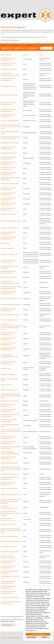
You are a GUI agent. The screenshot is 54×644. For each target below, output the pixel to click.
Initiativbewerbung (42, 37)
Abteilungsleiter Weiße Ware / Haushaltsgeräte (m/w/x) (8, 582)
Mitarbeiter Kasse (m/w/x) (7, 248)
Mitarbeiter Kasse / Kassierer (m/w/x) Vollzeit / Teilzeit (10, 178)
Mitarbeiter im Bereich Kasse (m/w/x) (10, 299)
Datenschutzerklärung (14, 638)
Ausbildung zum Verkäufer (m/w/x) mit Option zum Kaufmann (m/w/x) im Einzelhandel (11, 501)
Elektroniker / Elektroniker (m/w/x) (10, 401)
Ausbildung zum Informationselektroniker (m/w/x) (9, 507)
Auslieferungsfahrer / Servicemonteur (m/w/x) (10, 577)
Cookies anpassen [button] (32, 637)
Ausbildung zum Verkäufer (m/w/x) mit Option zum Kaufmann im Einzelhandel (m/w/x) (11, 127)
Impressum (4, 638)
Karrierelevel (30, 45)
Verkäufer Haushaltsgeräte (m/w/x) (10, 536)
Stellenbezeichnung (6, 55)
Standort (3, 45)
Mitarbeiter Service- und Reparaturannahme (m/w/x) (8, 557)
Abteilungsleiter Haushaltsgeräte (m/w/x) (11, 541)
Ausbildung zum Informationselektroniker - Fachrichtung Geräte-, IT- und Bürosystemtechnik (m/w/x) (11, 327)
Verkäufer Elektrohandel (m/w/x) (9, 463)
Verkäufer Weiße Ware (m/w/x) (9, 390)
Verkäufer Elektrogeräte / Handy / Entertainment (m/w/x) (9, 478)
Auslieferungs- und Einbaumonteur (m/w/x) (10, 133)
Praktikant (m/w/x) (6, 369)
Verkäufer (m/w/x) (5, 243)
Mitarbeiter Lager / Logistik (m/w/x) (10, 474)
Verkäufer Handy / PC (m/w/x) (8, 524)
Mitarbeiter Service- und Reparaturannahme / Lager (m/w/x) (10, 282)
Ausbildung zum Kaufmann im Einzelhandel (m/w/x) (8, 64)
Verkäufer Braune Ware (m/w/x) (9, 375)
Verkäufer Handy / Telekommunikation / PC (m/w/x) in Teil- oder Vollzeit (11, 138)
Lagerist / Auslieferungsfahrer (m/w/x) (10, 315)
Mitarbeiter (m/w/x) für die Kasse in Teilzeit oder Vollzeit (10, 415)
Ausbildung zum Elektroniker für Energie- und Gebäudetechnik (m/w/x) (11, 287)
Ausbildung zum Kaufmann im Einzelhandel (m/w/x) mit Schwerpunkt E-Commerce (11, 513)
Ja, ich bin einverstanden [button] (38, 634)
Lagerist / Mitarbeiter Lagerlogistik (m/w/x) (10, 425)
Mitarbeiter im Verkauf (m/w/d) (9, 69)
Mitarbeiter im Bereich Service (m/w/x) (11, 304)
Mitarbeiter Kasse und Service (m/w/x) (11, 494)
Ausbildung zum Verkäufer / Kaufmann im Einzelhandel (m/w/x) (11, 448)
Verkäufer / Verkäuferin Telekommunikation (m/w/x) (8, 519)
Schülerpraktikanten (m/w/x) (8, 86)
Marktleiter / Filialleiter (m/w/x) (9, 320)
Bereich (16, 45)
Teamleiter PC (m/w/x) (6, 385)
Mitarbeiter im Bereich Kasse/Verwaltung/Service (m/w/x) (10, 356)
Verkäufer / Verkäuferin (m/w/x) (9, 488)
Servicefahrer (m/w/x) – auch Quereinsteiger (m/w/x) (8, 59)
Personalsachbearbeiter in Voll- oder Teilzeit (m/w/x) (10, 267)
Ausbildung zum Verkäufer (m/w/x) (10, 95)
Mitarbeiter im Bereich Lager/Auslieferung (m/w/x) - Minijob (10, 74)
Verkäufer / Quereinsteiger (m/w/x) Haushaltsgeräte (10, 572)
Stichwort (43, 45)
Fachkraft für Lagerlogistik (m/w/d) (10, 121)
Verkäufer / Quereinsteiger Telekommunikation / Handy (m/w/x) (10, 453)
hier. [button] (37, 631)
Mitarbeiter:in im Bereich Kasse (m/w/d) (11, 221)
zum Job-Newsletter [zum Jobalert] (7, 625)
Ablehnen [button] (45, 637)
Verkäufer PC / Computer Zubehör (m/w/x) (10, 380)
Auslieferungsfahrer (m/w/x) (8, 546)
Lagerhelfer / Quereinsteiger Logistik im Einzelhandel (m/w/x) (11, 603)
